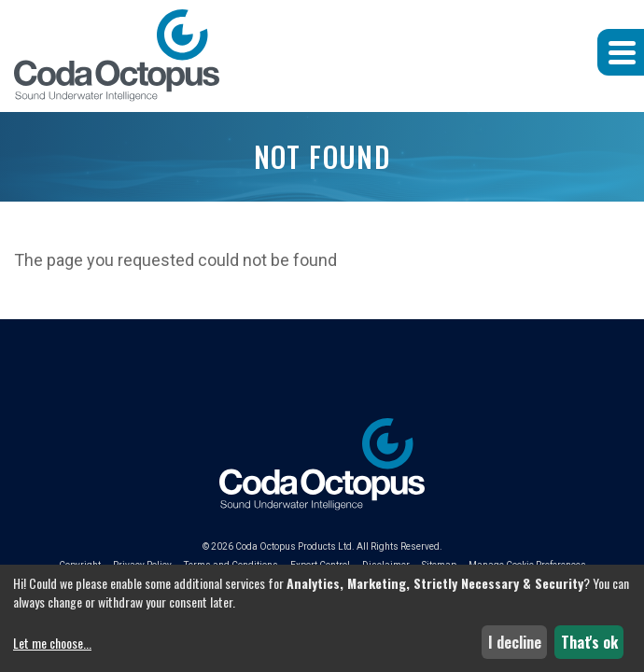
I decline (515, 642)
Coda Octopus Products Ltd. (295, 546)
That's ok (589, 642)
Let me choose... (52, 643)
